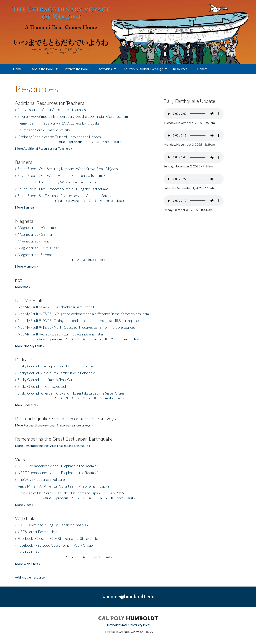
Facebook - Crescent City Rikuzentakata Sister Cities (59, 538)
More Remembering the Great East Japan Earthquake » (53, 446)
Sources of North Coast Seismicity (44, 130)
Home (17, 69)
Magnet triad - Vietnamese (39, 228)
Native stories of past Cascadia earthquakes (52, 110)
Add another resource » (31, 577)
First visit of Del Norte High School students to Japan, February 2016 (71, 493)
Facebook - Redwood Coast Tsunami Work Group (55, 545)
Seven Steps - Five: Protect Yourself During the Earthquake (63, 189)
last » (118, 142)
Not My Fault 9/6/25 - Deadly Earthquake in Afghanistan (61, 334)
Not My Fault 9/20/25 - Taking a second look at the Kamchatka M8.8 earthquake (78, 321)
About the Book (43, 69)
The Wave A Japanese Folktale (41, 479)
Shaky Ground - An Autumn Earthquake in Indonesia (56, 373)
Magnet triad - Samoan (35, 255)
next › (107, 142)
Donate (202, 69)
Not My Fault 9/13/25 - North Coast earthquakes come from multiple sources (77, 327)
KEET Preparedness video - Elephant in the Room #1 (58, 473)
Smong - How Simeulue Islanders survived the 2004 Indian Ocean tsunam (73, 116)
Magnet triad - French (34, 241)
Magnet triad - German (35, 234)
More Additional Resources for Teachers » (44, 148)
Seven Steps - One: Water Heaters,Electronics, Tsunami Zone (65, 175)
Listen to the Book (76, 69)
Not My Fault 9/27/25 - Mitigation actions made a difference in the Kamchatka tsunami (84, 314)
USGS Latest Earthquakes (37, 532)
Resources (180, 69)
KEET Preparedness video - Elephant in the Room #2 (58, 466)
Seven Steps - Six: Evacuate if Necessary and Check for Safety (65, 196)
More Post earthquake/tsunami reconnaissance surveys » (54, 425)
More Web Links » (28, 564)
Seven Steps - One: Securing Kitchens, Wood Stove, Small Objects (68, 169)
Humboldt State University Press (128, 625)
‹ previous (75, 142)
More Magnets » (26, 266)
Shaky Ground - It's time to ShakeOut (45, 380)
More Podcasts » (27, 405)
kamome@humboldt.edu (128, 596)
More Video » (24, 505)
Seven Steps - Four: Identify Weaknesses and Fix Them (59, 182)
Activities (105, 69)
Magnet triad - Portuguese (38, 248)
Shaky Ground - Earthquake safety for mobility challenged (62, 366)
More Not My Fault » (30, 346)
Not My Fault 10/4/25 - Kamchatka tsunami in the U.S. (58, 307)
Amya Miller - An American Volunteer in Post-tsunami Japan (63, 486)
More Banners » (26, 207)
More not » (23, 287)
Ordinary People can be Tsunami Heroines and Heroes (59, 137)
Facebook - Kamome (33, 552)
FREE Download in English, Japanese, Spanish (53, 525)
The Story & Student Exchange (142, 69)
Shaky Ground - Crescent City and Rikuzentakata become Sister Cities (71, 393)
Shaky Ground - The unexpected (42, 386)
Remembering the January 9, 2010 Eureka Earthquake (59, 123)
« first (61, 142)
